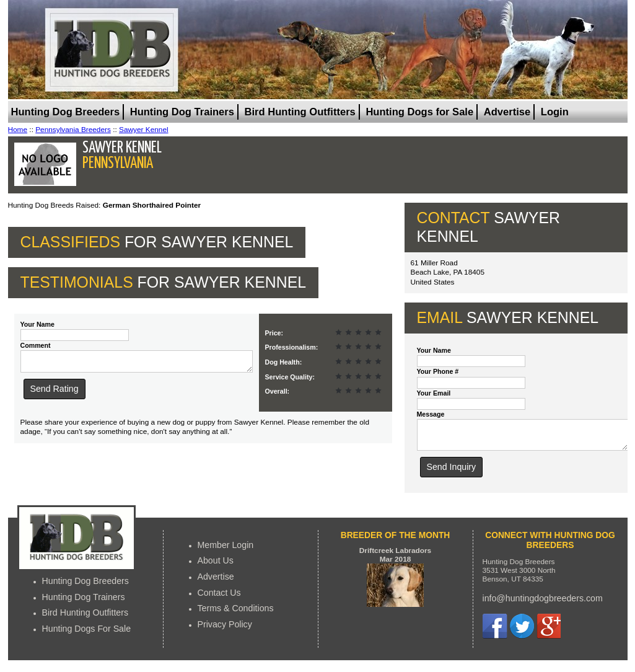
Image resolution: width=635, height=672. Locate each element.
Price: (274, 333)
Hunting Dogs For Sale (87, 634)
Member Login (226, 550)
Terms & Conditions (236, 614)
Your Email (434, 393)
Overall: (278, 391)
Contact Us (219, 598)
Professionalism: (292, 347)
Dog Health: (284, 362)
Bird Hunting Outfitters (300, 112)
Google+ (548, 632)
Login (555, 112)
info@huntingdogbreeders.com (543, 604)
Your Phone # (438, 371)
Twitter (522, 632)
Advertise (507, 112)
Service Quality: (290, 377)
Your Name (37, 324)
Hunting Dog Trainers (182, 112)
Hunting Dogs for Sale (419, 112)
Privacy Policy (225, 630)
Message (431, 414)
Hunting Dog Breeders (66, 112)
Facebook (495, 632)
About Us (216, 566)
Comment (36, 345)
